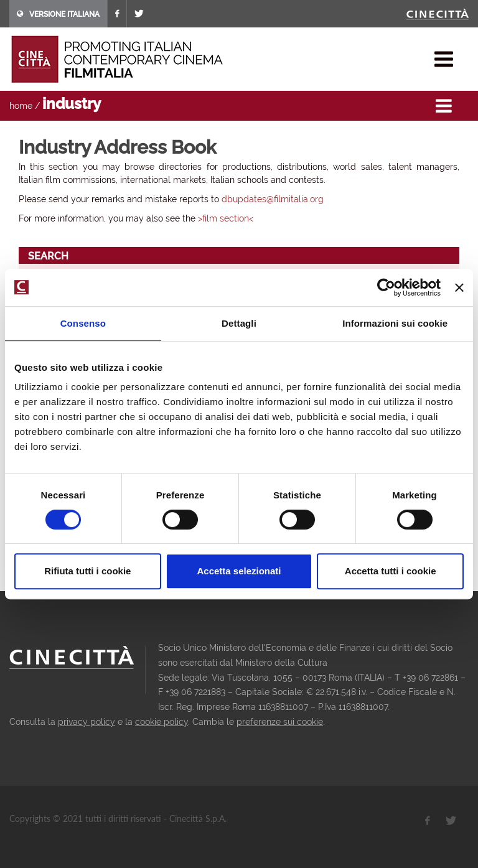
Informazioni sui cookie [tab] (395, 323)
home (21, 106)
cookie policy (162, 722)
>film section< (226, 218)
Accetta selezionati (239, 571)
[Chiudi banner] (459, 287)
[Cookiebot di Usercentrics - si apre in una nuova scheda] (386, 287)
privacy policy (87, 722)
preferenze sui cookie (280, 722)
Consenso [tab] (83, 323)
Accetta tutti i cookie (391, 571)
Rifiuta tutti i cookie (87, 571)
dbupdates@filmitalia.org (273, 199)
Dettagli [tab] (239, 323)
